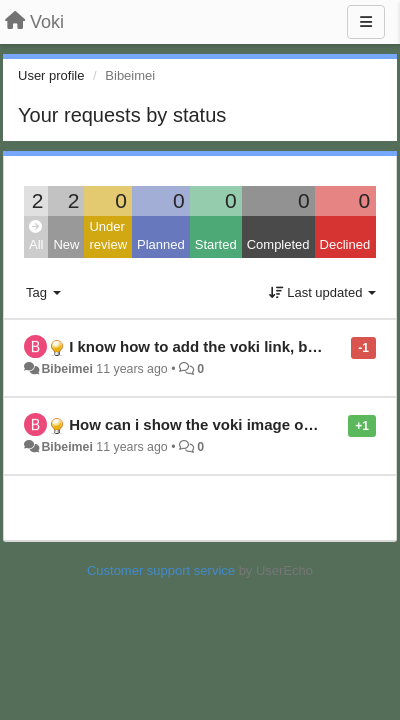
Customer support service (161, 570)
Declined (345, 244)
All (36, 236)
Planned (161, 244)
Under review (108, 236)
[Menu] (366, 22)
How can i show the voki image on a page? (221, 424)
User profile (51, 75)
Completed (278, 244)
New (66, 244)
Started (216, 244)
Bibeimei (66, 369)
